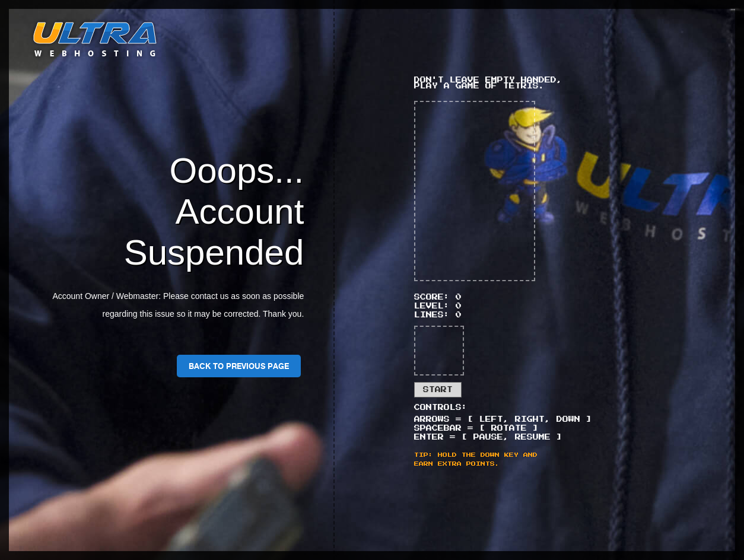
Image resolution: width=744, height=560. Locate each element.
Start (438, 390)
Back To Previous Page (239, 366)
